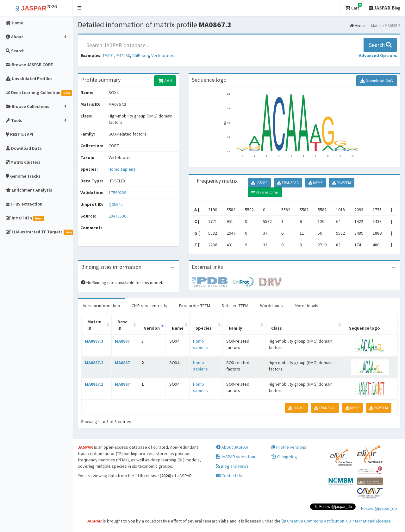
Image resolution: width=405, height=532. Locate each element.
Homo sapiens (122, 169)
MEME (315, 183)
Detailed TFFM (235, 306)
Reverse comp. (265, 192)
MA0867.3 (94, 341)
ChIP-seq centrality (150, 306)
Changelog (284, 457)
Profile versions (289, 447)
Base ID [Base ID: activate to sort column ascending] (122, 325)
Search (380, 45)
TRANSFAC (288, 183)
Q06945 (116, 204)
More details (306, 306)
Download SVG (377, 81)
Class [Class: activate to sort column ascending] (277, 328)
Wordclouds (271, 306)
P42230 (123, 55)
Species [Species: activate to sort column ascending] (204, 328)
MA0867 (122, 341)
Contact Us (229, 476)
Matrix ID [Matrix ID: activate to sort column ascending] (94, 325)
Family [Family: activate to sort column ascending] (235, 328)
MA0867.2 (94, 363)
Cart (353, 7)
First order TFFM (195, 306)
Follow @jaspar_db (379, 508)
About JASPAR (232, 447)
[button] (80, 8)
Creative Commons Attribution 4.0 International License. (337, 521)
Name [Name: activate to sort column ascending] (178, 328)
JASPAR (259, 183)
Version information (101, 306)
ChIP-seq (141, 55)
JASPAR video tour (236, 457)
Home (357, 25)
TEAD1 (108, 55)
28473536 (117, 216)
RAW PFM (342, 183)
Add (165, 81)
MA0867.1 (94, 384)
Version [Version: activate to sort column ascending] (152, 328)
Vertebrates (163, 55)
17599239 (117, 193)
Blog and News (232, 466)
